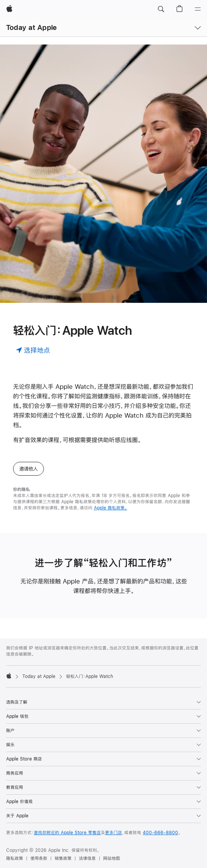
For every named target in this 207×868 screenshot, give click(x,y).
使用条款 (39, 858)
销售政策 (63, 858)
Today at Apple (31, 27)
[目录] (198, 9)
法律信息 (87, 858)
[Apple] (9, 9)
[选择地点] (33, 350)
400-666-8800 (160, 833)
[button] (161, 9)
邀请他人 (28, 469)
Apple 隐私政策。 (111, 508)
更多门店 (114, 833)
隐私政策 (15, 858)
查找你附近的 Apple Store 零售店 (67, 833)
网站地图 (112, 858)
